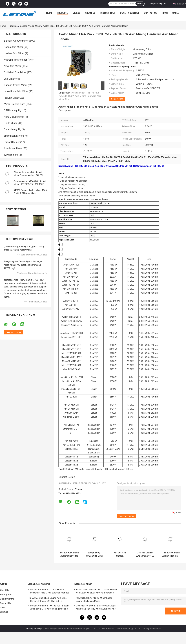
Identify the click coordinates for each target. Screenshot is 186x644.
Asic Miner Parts (13, 148)
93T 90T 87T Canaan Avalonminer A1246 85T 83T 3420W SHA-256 (120, 554)
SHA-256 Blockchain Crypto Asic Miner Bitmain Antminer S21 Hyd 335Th (48, 599)
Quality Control (130, 13)
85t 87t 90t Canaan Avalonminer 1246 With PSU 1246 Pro (69, 554)
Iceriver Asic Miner (14, 53)
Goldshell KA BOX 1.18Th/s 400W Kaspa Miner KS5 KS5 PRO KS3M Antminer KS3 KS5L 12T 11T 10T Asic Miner (96, 608)
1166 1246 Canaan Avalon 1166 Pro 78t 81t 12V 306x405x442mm (170, 554)
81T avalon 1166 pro (102, 469)
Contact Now (117, 99)
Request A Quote (158, 4)
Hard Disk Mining (13, 117)
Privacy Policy (33, 629)
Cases (176, 13)
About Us (90, 13)
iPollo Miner (10, 123)
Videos (77, 13)
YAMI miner (10, 155)
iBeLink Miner (11, 98)
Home (49, 13)
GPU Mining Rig (12, 110)
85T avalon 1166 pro (123, 469)
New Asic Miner (12, 66)
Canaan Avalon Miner (30, 26)
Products (63, 13)
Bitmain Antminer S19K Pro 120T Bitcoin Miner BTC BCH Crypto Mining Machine (49, 607)
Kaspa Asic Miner (13, 47)
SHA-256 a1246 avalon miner (77, 469)
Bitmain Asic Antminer (16, 41)
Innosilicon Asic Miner (16, 91)
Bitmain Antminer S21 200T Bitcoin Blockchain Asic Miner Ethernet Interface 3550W (49, 592)
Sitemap (4, 612)
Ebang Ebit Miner (13, 136)
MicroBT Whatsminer (15, 60)
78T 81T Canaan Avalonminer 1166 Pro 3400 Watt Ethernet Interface (145, 554)
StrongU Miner (12, 142)
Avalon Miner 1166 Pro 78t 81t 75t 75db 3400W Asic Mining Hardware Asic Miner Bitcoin (80, 96)
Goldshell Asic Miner (15, 72)
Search (140, 4)
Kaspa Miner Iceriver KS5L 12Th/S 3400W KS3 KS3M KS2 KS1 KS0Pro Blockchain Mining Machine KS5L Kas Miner (96, 592)
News (165, 13)
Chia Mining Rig (12, 129)
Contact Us (151, 13)
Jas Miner (9, 79)
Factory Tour (108, 13)
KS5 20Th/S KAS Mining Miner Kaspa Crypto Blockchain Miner (94, 599)
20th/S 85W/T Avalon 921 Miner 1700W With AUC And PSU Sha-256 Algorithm (95, 554)
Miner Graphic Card (14, 104)
